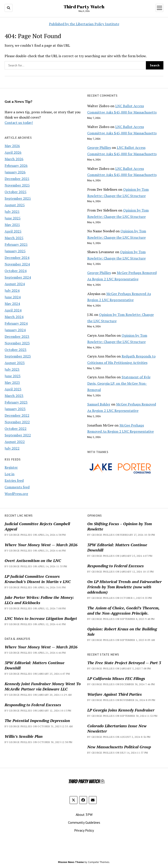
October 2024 (16, 271)
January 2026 (15, 172)
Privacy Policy (84, 830)
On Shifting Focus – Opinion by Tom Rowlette (120, 526)
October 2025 (16, 192)
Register (11, 467)
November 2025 (17, 185)
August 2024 (15, 284)
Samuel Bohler (99, 404)
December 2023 (17, 336)
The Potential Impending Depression (37, 720)
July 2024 (12, 290)
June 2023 (13, 376)
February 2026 (16, 165)
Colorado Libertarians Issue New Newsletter (117, 728)
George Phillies (99, 148)
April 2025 (13, 231)
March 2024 (14, 317)
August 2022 (15, 442)
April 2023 (13, 389)
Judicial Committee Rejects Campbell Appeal (37, 526)
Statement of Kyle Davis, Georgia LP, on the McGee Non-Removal (119, 383)
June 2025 (13, 218)
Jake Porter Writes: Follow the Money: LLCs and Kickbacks (39, 600)
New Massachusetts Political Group (119, 747)
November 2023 (17, 343)
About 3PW (84, 815)
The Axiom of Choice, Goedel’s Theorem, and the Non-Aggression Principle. (123, 610)
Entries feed (14, 480)
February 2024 (16, 323)
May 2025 (12, 225)
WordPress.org (16, 494)
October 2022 (16, 429)
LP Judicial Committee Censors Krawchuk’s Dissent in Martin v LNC (38, 579)
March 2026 (14, 159)
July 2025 (12, 212)
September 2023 (18, 356)
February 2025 (16, 244)
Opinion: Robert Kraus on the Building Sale (122, 631)
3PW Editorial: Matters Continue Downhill (117, 547)
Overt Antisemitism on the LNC (33, 560)
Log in (10, 474)
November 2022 (17, 422)
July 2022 (12, 448)
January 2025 (15, 251)
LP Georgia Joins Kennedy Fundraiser (121, 710)
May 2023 (12, 382)
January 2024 (15, 330)
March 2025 (14, 238)
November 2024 (17, 264)
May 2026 (12, 146)
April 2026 (13, 152)
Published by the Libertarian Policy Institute (84, 24)
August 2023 (15, 363)
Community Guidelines (84, 822)
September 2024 (18, 277)
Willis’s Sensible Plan (24, 736)
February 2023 (16, 402)
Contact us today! (19, 123)
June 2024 (13, 297)
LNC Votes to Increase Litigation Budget (41, 618)
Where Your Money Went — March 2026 (41, 545)
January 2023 (15, 409)
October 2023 (16, 350)
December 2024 (17, 258)
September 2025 (18, 198)
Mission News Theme (71, 862)
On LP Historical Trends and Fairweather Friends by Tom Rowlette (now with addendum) (124, 587)
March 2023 (14, 396)
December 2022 (17, 415)
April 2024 (13, 310)
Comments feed (17, 487)
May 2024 (12, 304)
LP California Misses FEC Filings (116, 678)
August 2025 (15, 205)
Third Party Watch (84, 7)
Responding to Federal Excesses (115, 566)
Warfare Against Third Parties (115, 694)
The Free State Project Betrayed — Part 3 (124, 663)
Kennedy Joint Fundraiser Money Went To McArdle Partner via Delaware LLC (43, 686)
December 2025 (17, 179)
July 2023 (12, 369)
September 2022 (18, 435)
